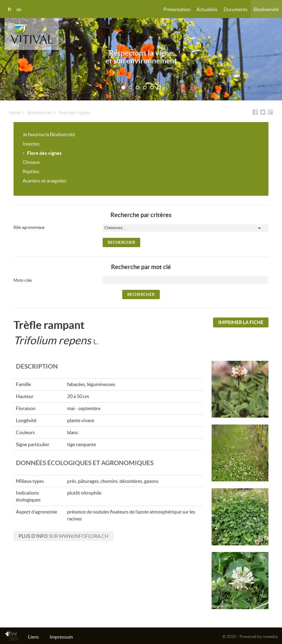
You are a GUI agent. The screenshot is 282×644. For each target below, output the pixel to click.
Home (15, 113)
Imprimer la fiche (241, 322)
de (19, 9)
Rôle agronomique (29, 227)
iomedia (270, 636)
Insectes (31, 144)
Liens (33, 637)
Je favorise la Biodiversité (49, 134)
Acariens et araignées (45, 181)
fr (10, 9)
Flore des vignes (74, 113)
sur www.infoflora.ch (64, 536)
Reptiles (31, 171)
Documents (236, 9)
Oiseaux (31, 162)
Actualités (207, 9)
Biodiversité (266, 9)
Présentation (177, 9)
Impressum (61, 637)
